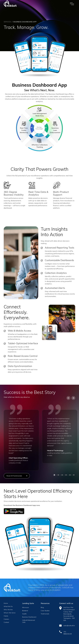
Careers (6, 619)
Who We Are (8, 610)
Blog (42, 607)
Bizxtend (25, 611)
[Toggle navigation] (72, 4)
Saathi (24, 614)
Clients (6, 616)
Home (6, 603)
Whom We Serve (10, 613)
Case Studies (45, 611)
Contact (6, 622)
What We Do (8, 606)
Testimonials (45, 614)
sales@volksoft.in (69, 626)
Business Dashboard (29, 617)
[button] (68, 398)
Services (7, 22)
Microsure (26, 607)
